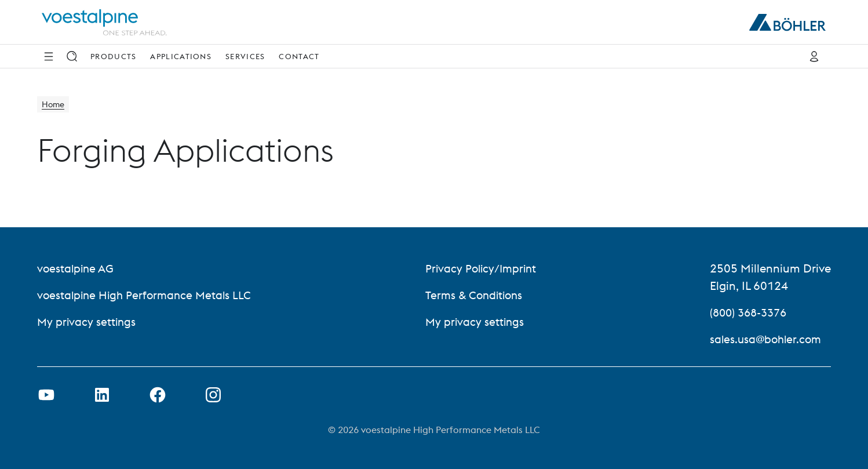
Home (55, 106)
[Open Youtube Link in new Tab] (46, 395)
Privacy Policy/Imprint (484, 268)
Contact (299, 56)
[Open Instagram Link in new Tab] (213, 395)
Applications (181, 56)
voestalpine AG (77, 268)
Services (245, 56)
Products (113, 56)
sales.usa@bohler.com (768, 339)
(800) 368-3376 (751, 312)
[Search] (72, 56)
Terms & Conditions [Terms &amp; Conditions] (477, 295)
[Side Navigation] (49, 56)
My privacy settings (87, 321)
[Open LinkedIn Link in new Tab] (102, 395)
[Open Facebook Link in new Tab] (158, 395)
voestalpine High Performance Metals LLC (147, 295)
